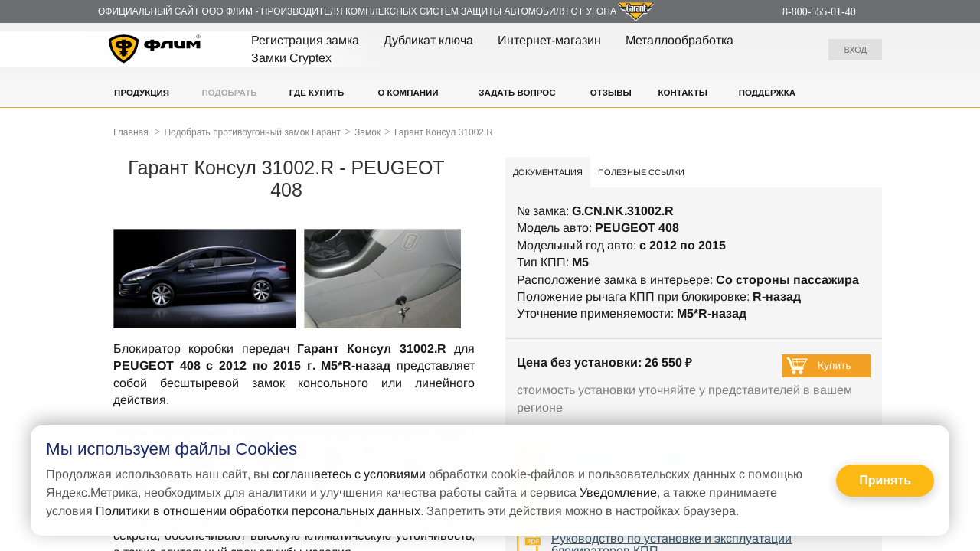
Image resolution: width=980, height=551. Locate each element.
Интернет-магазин (549, 40)
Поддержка (767, 93)
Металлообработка (679, 40)
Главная (131, 132)
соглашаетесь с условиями (349, 474)
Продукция (142, 93)
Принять (885, 480)
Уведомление (618, 492)
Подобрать (229, 93)
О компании (408, 93)
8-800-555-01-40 (819, 12)
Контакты (683, 93)
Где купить (317, 93)
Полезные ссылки (641, 172)
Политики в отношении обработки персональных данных (258, 511)
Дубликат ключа (428, 40)
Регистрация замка (305, 40)
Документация (548, 172)
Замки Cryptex (291, 58)
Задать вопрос (517, 93)
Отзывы (611, 93)
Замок (367, 132)
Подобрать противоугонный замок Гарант (252, 132)
